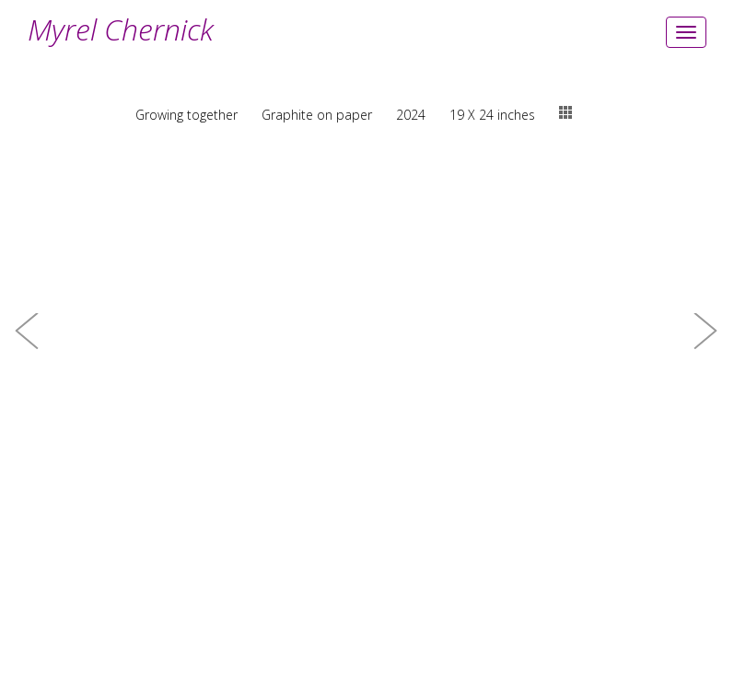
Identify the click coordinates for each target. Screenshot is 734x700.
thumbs (565, 112)
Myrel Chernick (121, 29)
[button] (28, 350)
